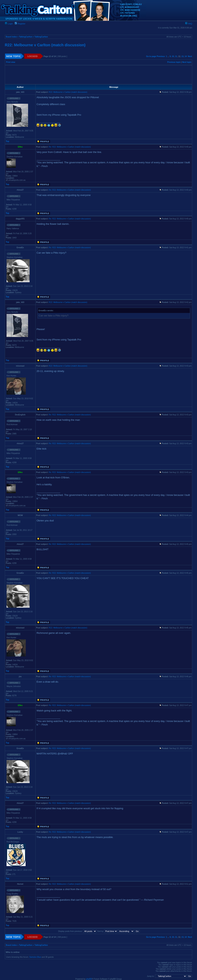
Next (190, 56)
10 (173, 56)
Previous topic (174, 62)
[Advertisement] (98, 75)
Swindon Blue (35, 957)
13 (182, 56)
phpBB (89, 979)
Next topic (187, 62)
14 (186, 56)
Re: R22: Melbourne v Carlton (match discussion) (70, 147)
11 (176, 56)
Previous (161, 56)
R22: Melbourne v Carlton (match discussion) (45, 45)
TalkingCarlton (26, 37)
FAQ (189, 24)
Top (8, 141)
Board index (11, 37)
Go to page (151, 56)
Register (20, 24)
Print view (11, 62)
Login (9, 24)
